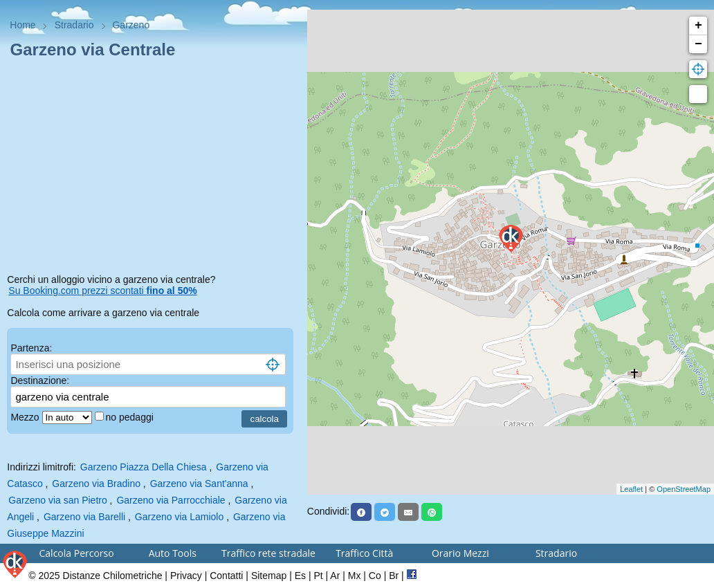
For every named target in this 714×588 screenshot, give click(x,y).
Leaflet (631, 489)
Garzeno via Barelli (84, 517)
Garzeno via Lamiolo (179, 517)
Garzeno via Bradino (96, 484)
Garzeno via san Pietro (57, 500)
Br (394, 576)
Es (300, 576)
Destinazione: (40, 380)
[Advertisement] (153, 169)
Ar (335, 576)
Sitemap (269, 576)
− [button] (698, 44)
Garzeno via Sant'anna (199, 484)
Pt (318, 576)
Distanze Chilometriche (113, 576)
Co (375, 576)
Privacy (186, 576)
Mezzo (26, 417)
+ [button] (698, 26)
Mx (355, 576)
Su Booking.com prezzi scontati (102, 291)
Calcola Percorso (77, 553)
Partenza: (31, 348)
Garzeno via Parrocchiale (171, 500)
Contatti (226, 576)
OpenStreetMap (684, 489)
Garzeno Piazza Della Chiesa (144, 467)
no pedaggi (131, 417)
